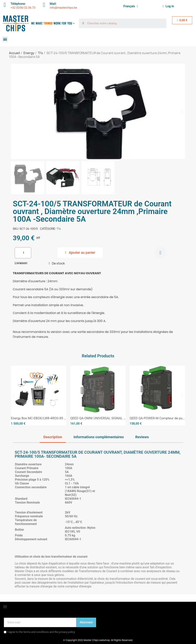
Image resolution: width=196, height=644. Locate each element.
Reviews (142, 437)
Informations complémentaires (99, 437)
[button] (14, 111)
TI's (59, 229)
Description (53, 437)
